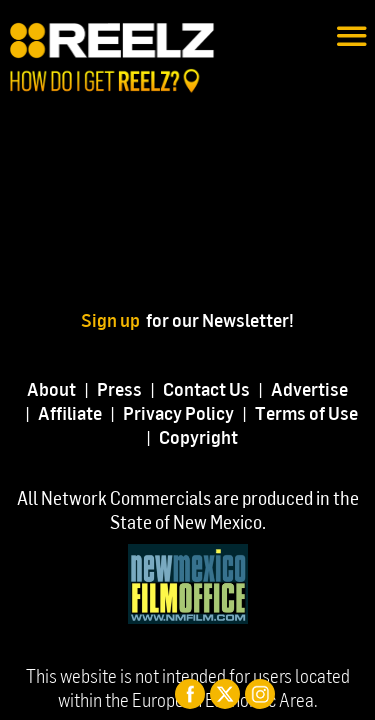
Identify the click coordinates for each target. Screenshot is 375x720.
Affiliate (70, 412)
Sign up (113, 319)
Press (119, 388)
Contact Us (206, 388)
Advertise (309, 388)
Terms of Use (306, 412)
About (51, 388)
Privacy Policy (178, 412)
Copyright (198, 436)
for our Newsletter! (220, 319)
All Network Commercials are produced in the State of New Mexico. (188, 509)
